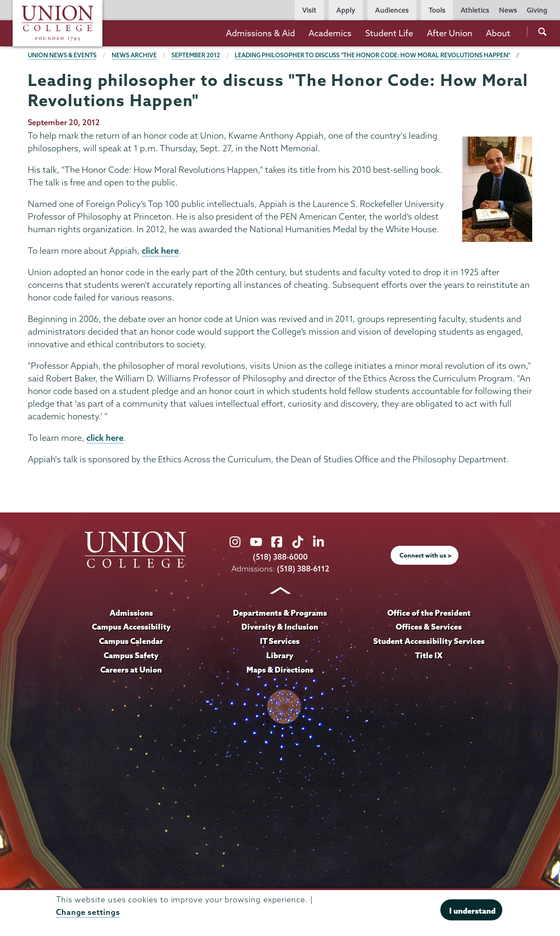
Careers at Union (131, 670)
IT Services (280, 641)
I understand (472, 911)
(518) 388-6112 (303, 569)
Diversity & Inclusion (280, 627)
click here (160, 251)
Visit (309, 10)
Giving (537, 10)
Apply (346, 10)
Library (280, 656)
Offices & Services (429, 627)
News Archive (135, 55)
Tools (437, 10)
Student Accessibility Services (429, 641)
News (508, 10)
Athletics (475, 10)
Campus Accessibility (131, 627)
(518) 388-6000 (280, 558)
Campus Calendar (131, 641)
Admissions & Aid (260, 33)
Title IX (429, 656)
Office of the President (429, 613)
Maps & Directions (280, 670)
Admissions (131, 613)
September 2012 (196, 55)
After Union (450, 33)
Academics (330, 33)
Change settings (88, 912)
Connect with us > (426, 556)
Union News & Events (62, 55)
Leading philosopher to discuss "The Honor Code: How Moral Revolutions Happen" (374, 55)
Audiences (392, 10)
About (498, 33)
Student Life (389, 33)
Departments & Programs (280, 613)
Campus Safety (131, 656)
